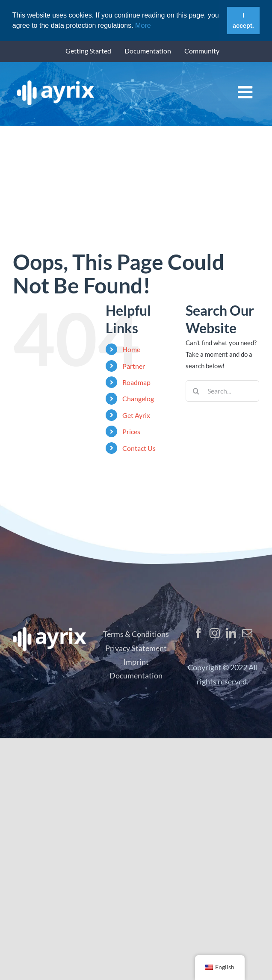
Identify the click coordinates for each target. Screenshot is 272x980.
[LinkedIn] (231, 633)
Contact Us (139, 448)
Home (131, 349)
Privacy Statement (136, 648)
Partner (134, 366)
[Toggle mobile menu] (246, 92)
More (142, 25)
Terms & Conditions (136, 634)
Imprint (136, 662)
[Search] (196, 391)
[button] (154, 26)
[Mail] (247, 633)
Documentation (136, 675)
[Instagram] (215, 633)
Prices (131, 431)
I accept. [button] (243, 21)
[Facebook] (198, 633)
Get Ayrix (136, 415)
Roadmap (136, 382)
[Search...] (222, 391)
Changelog (138, 398)
